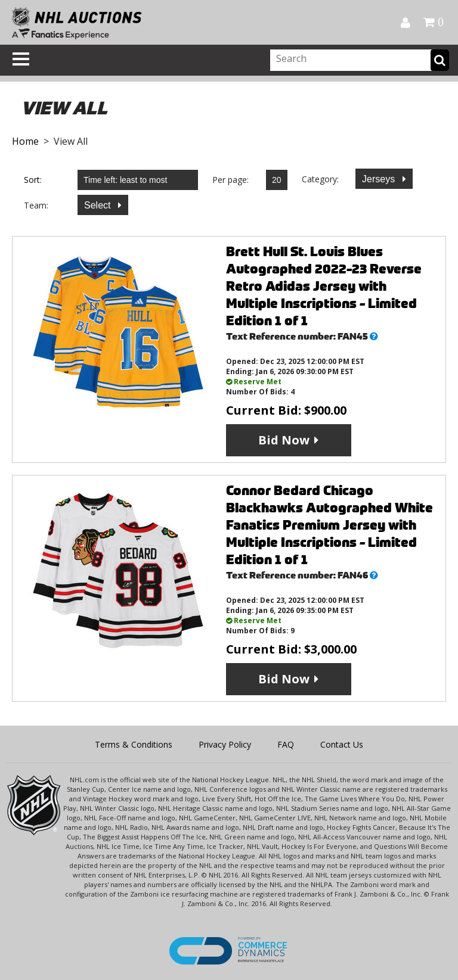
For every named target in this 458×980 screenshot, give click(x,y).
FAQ (286, 744)
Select (99, 205)
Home (25, 141)
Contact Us (342, 744)
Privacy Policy (225, 744)
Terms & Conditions (134, 744)
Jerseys (380, 179)
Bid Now (284, 440)
